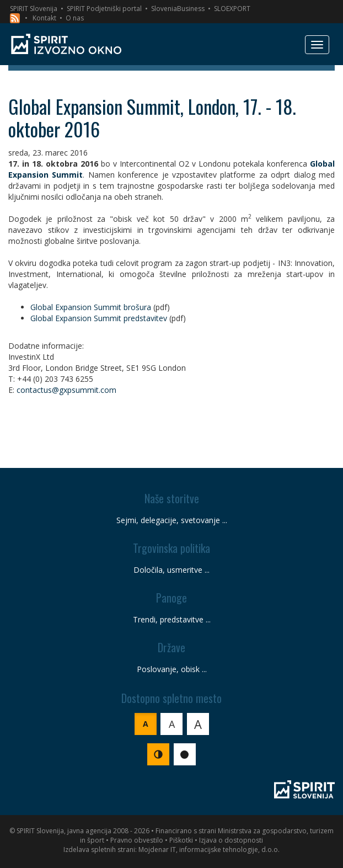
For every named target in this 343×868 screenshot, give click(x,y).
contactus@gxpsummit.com (66, 390)
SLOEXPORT (232, 9)
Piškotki (181, 840)
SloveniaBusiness (178, 9)
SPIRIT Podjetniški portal (104, 9)
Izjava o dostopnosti (231, 840)
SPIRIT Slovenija (34, 9)
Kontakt (44, 18)
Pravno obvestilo (137, 840)
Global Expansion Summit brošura (91, 307)
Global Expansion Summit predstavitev (99, 318)
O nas (75, 18)
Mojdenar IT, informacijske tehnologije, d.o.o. (209, 850)
